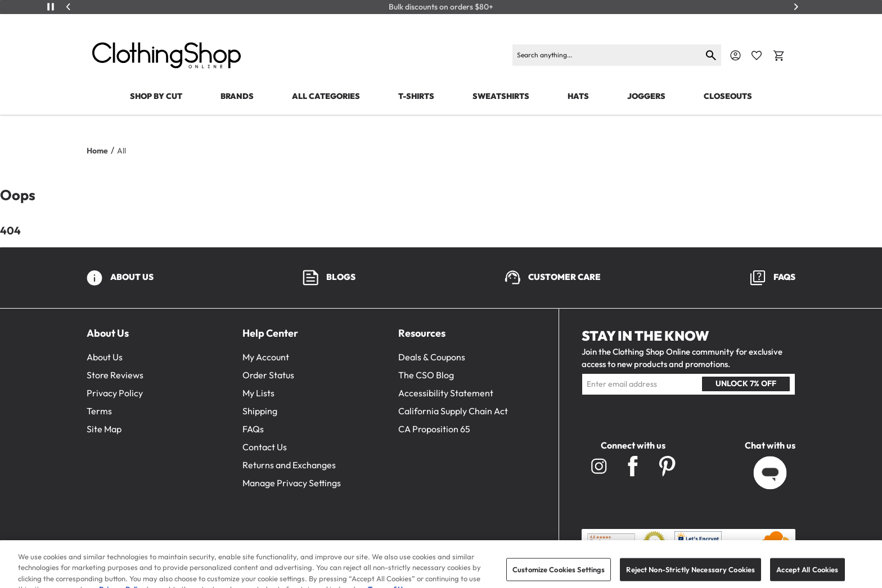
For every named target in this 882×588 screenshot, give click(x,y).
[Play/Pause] (51, 7)
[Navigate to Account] (735, 55)
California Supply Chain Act (453, 411)
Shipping (260, 411)
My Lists (258, 393)
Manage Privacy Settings (292, 483)
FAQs (253, 429)
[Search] (607, 55)
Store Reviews (115, 375)
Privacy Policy (115, 393)
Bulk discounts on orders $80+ (441, 7)
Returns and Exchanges (289, 465)
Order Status (268, 375)
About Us (105, 357)
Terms (99, 411)
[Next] (796, 7)
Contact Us (265, 447)
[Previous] (69, 7)
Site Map (104, 429)
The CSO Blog (426, 375)
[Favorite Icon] (757, 56)
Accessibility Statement (446, 393)
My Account (266, 357)
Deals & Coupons (432, 357)
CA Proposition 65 (434, 429)
